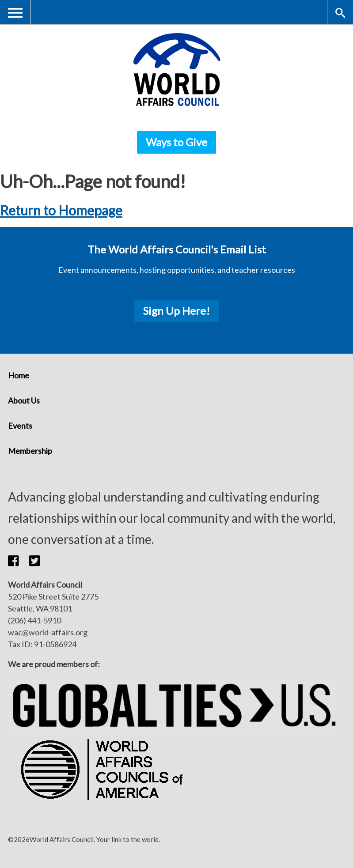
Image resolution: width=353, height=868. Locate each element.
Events (20, 426)
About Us (24, 400)
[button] (19, 560)
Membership (30, 451)
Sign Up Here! (176, 311)
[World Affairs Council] (177, 70)
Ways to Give (176, 142)
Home (19, 375)
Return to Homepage (61, 210)
